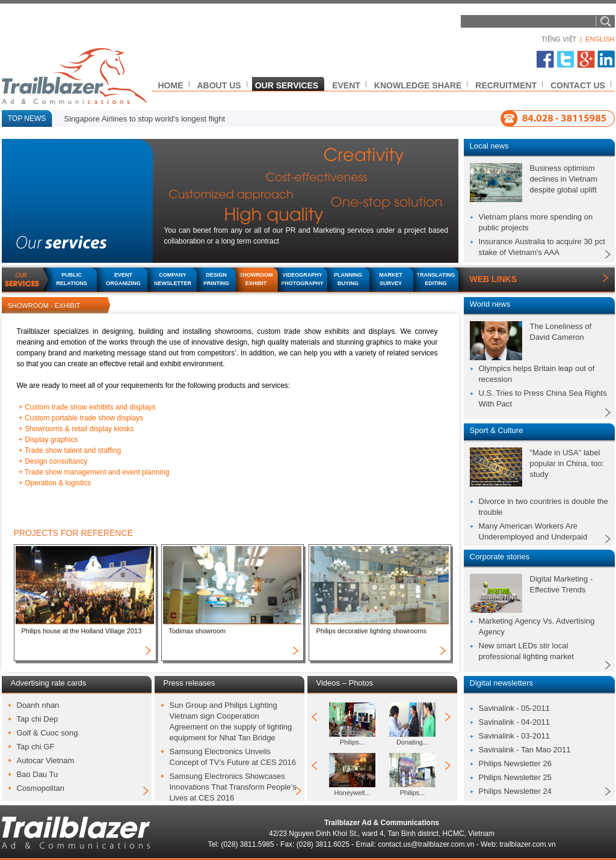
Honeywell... (353, 793)
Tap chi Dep (38, 719)
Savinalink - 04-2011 (515, 722)
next (448, 717)
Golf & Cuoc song (48, 733)
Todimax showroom (198, 631)
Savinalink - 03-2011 (515, 736)
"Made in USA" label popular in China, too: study (567, 463)
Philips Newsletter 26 (515, 763)
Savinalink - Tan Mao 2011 (525, 750)
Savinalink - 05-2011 (515, 708)
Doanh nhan (38, 705)
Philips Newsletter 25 (515, 777)
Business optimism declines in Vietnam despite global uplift (564, 179)
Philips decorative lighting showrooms (371, 631)
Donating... (412, 742)
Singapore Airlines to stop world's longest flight (145, 119)
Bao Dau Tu (38, 774)
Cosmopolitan (41, 788)
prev (316, 717)
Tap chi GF (36, 747)
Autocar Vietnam (46, 760)
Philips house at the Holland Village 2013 (82, 631)
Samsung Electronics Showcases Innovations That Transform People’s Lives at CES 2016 (233, 787)
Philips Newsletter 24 (515, 791)
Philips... (353, 742)
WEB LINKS (494, 279)
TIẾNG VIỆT (559, 39)
